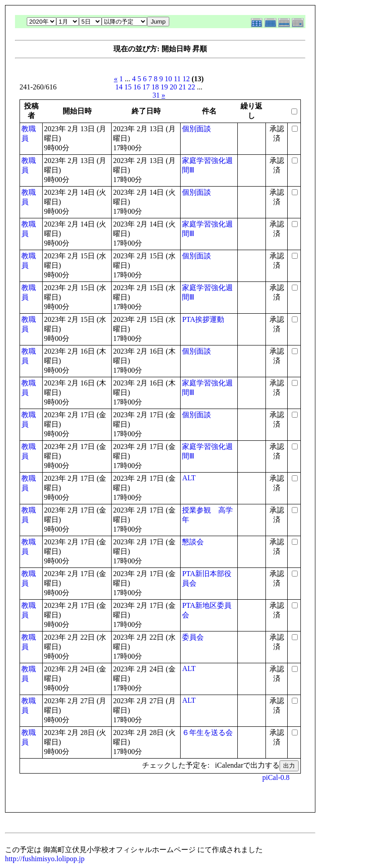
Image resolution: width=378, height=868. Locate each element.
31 (156, 95)
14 (119, 87)
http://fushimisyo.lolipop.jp (45, 859)
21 (182, 87)
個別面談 (196, 129)
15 (128, 87)
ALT (189, 478)
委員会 (193, 637)
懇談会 (193, 542)
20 (173, 87)
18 (155, 87)
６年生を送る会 (207, 732)
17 (146, 87)
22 (191, 87)
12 (186, 79)
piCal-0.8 (276, 777)
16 (137, 87)
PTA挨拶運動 (203, 319)
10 (168, 79)
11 (177, 79)
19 (164, 87)
